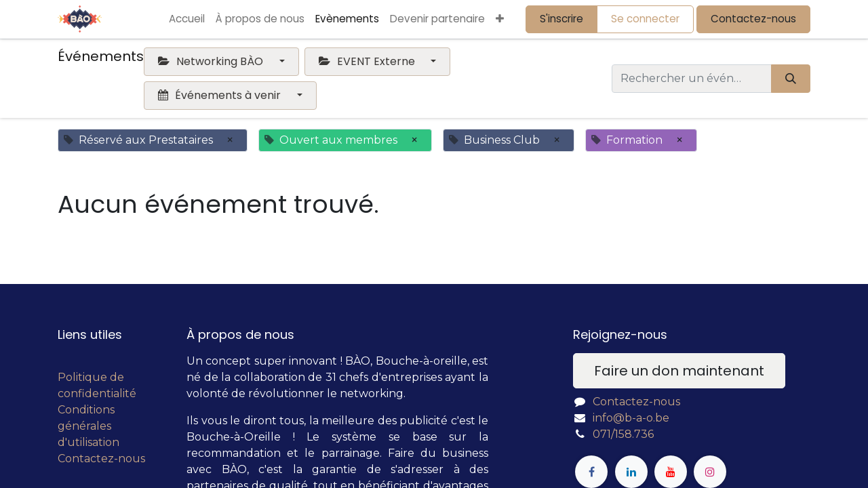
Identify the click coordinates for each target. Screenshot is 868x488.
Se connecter (645, 19)
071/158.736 (623, 434)
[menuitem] (187, 19)
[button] (500, 19)
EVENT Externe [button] (368, 61)
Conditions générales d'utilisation (88, 426)
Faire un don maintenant (679, 371)
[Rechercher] (791, 79)
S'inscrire (561, 19)
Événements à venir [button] (221, 95)
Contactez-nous (753, 19)
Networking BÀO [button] (212, 61)
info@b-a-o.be (631, 418)
